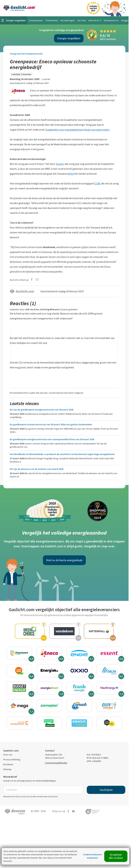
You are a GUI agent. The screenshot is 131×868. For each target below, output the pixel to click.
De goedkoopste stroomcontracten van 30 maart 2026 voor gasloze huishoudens (51, 425)
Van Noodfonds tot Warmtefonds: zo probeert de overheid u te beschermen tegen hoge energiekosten (62, 454)
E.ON (97, 184)
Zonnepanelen (36, 20)
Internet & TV (95, 20)
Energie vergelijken (69, 38)
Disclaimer (8, 767)
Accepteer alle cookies (116, 856)
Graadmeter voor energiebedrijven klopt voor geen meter (77, 130)
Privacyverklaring (12, 762)
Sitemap (7, 772)
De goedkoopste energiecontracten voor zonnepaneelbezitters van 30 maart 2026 (52, 439)
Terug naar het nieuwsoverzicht (26, 54)
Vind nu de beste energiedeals (64, 560)
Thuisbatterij (51, 20)
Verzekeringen (68, 20)
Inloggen (125, 20)
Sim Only (82, 20)
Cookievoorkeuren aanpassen (92, 856)
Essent (60, 164)
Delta (70, 174)
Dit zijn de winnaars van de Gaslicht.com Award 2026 (37, 469)
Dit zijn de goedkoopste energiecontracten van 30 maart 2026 (42, 410)
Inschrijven (106, 792)
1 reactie (46, 79)
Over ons (8, 757)
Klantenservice (111, 20)
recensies (108, 39)
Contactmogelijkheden (56, 765)
